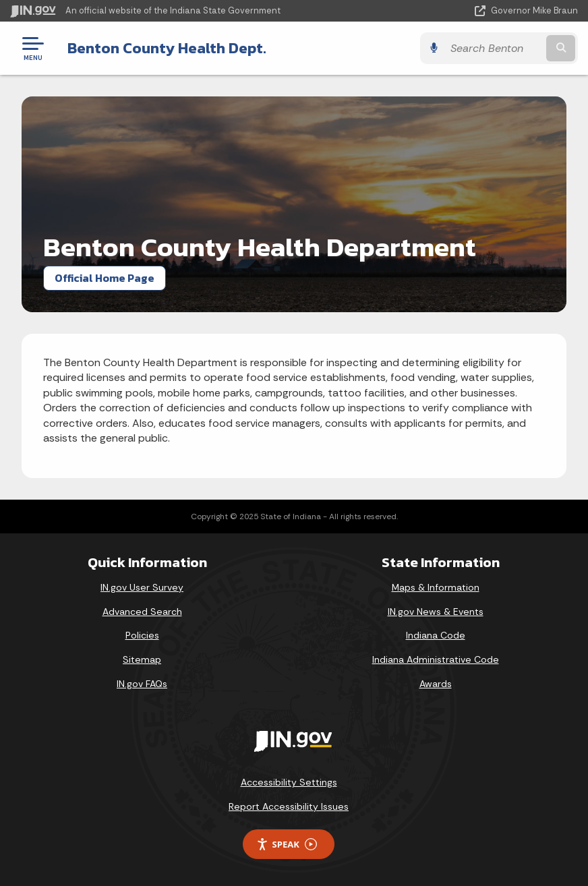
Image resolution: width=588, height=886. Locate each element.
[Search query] (494, 48)
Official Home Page (105, 278)
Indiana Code (436, 635)
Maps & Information (436, 587)
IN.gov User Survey (142, 587)
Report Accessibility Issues (289, 806)
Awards (436, 684)
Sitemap (142, 659)
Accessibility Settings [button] (289, 782)
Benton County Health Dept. (167, 48)
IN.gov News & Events (436, 612)
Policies (142, 635)
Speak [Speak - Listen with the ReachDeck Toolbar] (287, 845)
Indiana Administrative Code (436, 659)
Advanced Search (142, 612)
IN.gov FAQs (142, 684)
